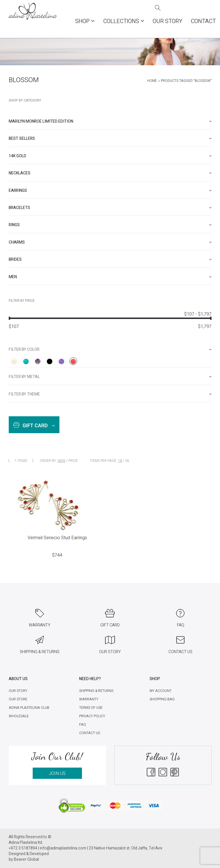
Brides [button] (110, 259)
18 (120, 461)
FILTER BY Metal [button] (110, 377)
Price (73, 461)
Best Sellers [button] (110, 139)
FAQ (83, 725)
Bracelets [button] (110, 208)
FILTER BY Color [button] (110, 349)
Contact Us (90, 733)
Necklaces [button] (110, 173)
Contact (203, 21)
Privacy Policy (92, 716)
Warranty (89, 699)
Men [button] (110, 277)
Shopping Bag (162, 699)
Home (152, 81)
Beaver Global (26, 859)
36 (127, 461)
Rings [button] (110, 225)
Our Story (167, 21)
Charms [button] (110, 242)
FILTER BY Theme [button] (110, 394)
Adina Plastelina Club (29, 708)
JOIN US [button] (57, 773)
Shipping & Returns (96, 691)
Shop (85, 21)
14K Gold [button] (110, 156)
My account (161, 691)
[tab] (110, 121)
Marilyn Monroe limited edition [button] (110, 121)
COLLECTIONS (124, 21)
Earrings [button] (110, 191)
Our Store (18, 699)
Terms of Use (91, 708)
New (62, 461)
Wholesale (19, 716)
